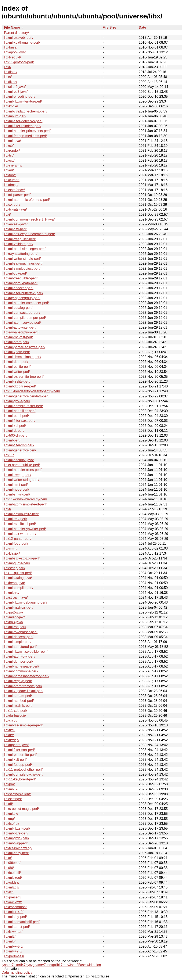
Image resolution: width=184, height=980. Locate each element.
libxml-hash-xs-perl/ (19, 607)
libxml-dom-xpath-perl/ (21, 283)
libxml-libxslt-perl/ (17, 828)
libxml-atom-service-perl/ (22, 323)
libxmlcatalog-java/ (18, 578)
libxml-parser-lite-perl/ (20, 755)
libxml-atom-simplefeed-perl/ (25, 504)
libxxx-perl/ (12, 205)
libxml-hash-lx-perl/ (18, 706)
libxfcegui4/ (12, 57)
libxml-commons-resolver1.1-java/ (29, 219)
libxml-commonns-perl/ (21, 671)
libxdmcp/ (11, 185)
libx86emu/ (12, 863)
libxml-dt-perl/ (14, 431)
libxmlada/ (12, 887)
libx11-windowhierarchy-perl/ (26, 499)
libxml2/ (10, 936)
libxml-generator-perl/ (20, 450)
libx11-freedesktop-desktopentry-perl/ (32, 391)
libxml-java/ (12, 141)
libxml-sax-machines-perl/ (23, 263)
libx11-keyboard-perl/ (20, 779)
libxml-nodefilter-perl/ (20, 411)
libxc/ (8, 858)
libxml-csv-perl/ (15, 229)
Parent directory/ (16, 33)
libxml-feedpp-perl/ (18, 765)
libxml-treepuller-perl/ (20, 239)
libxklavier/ (12, 553)
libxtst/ (9, 155)
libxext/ (9, 160)
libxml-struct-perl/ (17, 927)
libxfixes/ (10, 82)
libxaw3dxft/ (13, 902)
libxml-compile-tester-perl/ (23, 406)
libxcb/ (9, 146)
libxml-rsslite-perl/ (17, 381)
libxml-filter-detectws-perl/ (23, 121)
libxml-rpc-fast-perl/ (18, 337)
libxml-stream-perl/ (18, 696)
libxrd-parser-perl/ (17, 195)
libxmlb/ (10, 941)
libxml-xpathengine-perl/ (22, 42)
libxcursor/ (12, 180)
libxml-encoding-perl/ (20, 96)
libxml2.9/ (11, 789)
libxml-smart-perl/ (17, 494)
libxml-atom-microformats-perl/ (27, 200)
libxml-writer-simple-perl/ (22, 259)
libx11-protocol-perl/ (19, 62)
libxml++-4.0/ (14, 912)
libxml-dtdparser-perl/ (20, 386)
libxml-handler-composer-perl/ (26, 303)
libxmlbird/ (12, 593)
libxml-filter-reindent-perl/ (23, 126)
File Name (12, 27)
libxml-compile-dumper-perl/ (25, 318)
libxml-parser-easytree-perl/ (25, 347)
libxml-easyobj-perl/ (19, 38)
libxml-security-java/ (19, 460)
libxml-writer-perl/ (17, 372)
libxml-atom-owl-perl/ (20, 656)
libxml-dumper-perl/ (19, 661)
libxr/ (8, 67)
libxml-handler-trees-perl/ (23, 470)
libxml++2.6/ (13, 951)
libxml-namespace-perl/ (21, 666)
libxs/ (8, 77)
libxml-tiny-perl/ (15, 917)
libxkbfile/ (11, 106)
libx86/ (9, 868)
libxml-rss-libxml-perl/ (20, 524)
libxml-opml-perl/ (16, 416)
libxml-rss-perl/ (15, 627)
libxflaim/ (11, 72)
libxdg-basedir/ (15, 716)
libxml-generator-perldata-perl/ (27, 396)
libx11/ (9, 455)
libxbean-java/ (15, 583)
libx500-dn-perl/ (16, 435)
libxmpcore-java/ (16, 745)
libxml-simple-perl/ (18, 642)
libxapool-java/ (15, 52)
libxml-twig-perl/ (16, 843)
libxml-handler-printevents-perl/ (27, 131)
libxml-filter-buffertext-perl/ (24, 293)
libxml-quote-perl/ (17, 563)
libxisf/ (9, 892)
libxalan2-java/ (15, 87)
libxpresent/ (13, 897)
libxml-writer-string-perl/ (22, 480)
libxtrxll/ (10, 730)
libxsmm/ (11, 548)
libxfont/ (10, 175)
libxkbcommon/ (15, 907)
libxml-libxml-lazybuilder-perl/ (26, 652)
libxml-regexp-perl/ (18, 681)
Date (142, 27)
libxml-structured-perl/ (20, 647)
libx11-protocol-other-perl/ (23, 770)
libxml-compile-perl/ (19, 588)
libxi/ (7, 214)
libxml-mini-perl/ (16, 485)
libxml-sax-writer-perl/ (20, 534)
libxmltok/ (11, 814)
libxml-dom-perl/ (16, 362)
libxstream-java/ (16, 598)
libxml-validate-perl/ (19, 244)
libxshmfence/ (14, 190)
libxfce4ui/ (12, 824)
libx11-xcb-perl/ (15, 711)
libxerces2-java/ (16, 224)
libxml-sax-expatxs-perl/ (22, 558)
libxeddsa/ (12, 882)
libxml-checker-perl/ (19, 288)
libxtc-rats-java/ (15, 209)
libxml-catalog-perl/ (18, 308)
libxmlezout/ (13, 878)
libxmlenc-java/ (15, 617)
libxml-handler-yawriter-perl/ (25, 529)
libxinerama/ (13, 165)
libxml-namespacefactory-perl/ (27, 676)
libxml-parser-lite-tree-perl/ (24, 377)
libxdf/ (8, 804)
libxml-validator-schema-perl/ (26, 111)
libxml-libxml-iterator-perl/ (23, 101)
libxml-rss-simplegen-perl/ (23, 725)
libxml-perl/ (12, 440)
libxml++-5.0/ (14, 946)
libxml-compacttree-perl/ (22, 313)
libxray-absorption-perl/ (21, 332)
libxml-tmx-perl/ (15, 519)
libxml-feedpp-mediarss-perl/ (25, 136)
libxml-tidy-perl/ (15, 273)
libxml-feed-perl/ (16, 543)
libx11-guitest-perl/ (18, 573)
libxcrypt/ (11, 720)
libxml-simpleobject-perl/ (22, 269)
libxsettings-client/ (17, 794)
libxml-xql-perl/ (15, 426)
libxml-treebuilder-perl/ (21, 278)
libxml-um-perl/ (15, 116)
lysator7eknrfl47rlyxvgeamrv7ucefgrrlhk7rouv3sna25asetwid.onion (51, 965)
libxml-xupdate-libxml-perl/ (24, 691)
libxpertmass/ (14, 956)
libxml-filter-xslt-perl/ (19, 445)
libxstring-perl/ (15, 568)
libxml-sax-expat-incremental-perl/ (29, 234)
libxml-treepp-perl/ (18, 475)
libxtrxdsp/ (12, 740)
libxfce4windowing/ (18, 848)
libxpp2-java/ (14, 612)
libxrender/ (12, 151)
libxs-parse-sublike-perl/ (22, 465)
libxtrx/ (9, 735)
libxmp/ (9, 819)
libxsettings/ (13, 799)
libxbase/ (11, 47)
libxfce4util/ (12, 873)
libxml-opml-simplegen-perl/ (25, 249)
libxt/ (8, 509)
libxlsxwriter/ (13, 932)
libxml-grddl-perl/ (17, 838)
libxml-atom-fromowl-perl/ (23, 686)
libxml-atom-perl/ (17, 342)
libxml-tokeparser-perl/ (21, 632)
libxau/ (9, 170)
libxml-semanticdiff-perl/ (22, 922)
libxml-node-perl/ (17, 489)
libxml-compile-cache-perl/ (24, 774)
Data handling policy (17, 972)
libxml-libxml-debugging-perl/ (26, 602)
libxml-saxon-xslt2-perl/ (21, 514)
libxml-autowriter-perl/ (20, 327)
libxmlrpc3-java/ (16, 92)
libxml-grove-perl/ (17, 401)
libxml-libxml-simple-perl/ (23, 357)
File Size (109, 27)
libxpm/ (9, 784)
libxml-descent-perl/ (19, 637)
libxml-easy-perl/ (16, 853)
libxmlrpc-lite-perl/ (17, 367)
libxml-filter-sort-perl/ (19, 750)
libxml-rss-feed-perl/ (19, 701)
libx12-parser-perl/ (18, 539)
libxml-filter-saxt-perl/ (20, 421)
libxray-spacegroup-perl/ (22, 298)
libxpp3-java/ (14, 622)
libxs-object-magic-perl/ (21, 809)
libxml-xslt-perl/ (15, 760)
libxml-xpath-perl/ (17, 352)
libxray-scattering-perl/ (21, 254)
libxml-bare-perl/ (16, 833)
